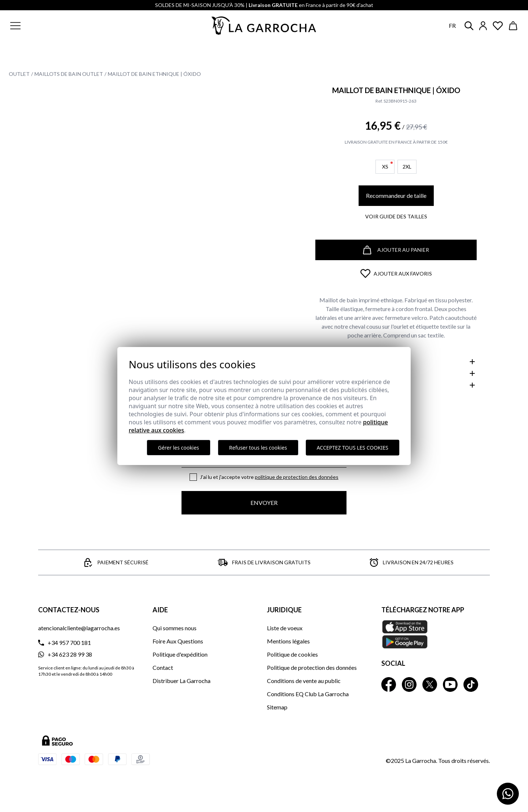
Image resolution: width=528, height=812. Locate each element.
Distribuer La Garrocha (181, 681)
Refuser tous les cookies (258, 448)
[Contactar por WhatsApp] (508, 794)
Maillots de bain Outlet (69, 74)
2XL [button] (407, 167)
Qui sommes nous (175, 628)
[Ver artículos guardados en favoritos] (498, 26)
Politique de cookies (292, 654)
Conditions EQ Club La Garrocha (308, 694)
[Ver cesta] (513, 26)
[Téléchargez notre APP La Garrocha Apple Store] (436, 634)
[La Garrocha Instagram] (409, 684)
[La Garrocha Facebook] (389, 684)
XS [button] (388, 166)
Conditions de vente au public (304, 681)
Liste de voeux (285, 628)
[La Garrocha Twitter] (430, 684)
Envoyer (264, 503)
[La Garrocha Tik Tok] (471, 684)
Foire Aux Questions (178, 641)
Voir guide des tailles (396, 216)
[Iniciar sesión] (483, 26)
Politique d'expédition (180, 654)
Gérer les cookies (179, 448)
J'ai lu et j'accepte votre (269, 477)
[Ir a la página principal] (264, 26)
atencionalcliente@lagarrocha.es (79, 628)
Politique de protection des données (297, 477)
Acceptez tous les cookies (353, 448)
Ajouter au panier (396, 250)
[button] (60, 26)
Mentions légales (288, 641)
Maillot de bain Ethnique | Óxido (154, 74)
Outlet (19, 74)
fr (452, 25)
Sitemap (277, 707)
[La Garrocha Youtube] (450, 684)
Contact (163, 667)
